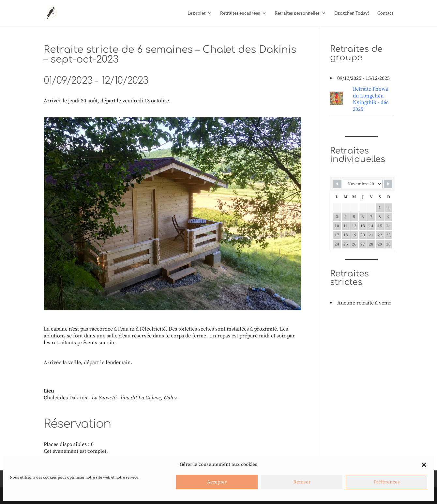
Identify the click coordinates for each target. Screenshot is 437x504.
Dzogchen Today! (352, 13)
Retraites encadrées (240, 13)
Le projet (196, 13)
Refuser (302, 482)
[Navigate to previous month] (337, 184)
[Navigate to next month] (388, 184)
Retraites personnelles (297, 13)
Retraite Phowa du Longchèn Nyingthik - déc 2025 (371, 99)
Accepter (217, 482)
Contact (385, 13)
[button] (424, 465)
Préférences (387, 482)
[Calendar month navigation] (363, 184)
